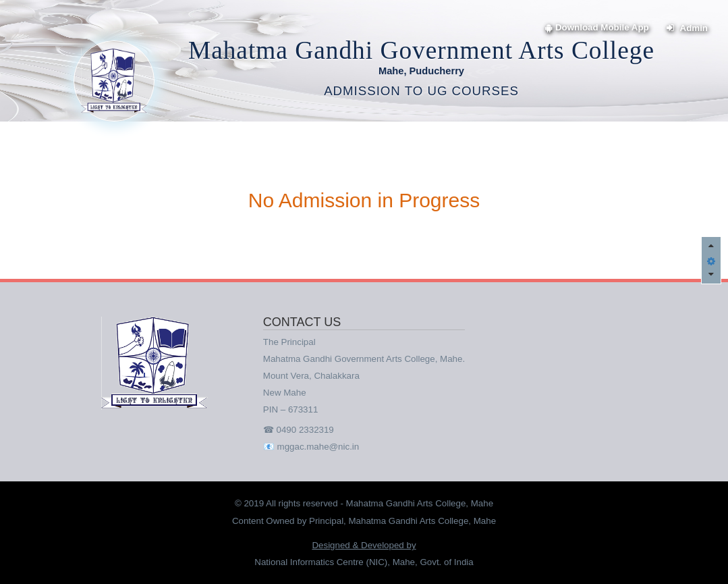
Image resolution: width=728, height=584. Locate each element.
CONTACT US (302, 322)
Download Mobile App (597, 27)
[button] (711, 260)
